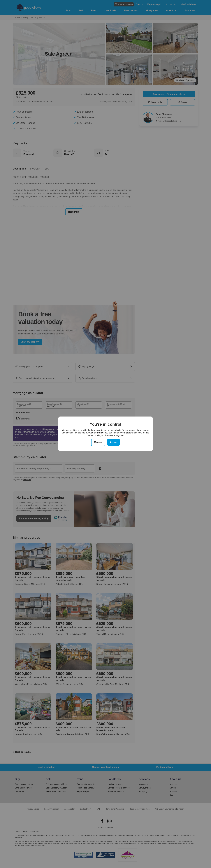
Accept (114, 442)
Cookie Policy (96, 433)
